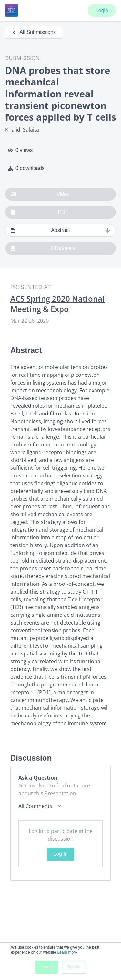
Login (102, 10)
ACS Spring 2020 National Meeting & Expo (57, 304)
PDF (40, 212)
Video (40, 194)
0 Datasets (43, 248)
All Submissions (34, 32)
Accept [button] (47, 967)
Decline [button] (74, 967)
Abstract (60, 230)
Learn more (67, 952)
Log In (60, 854)
